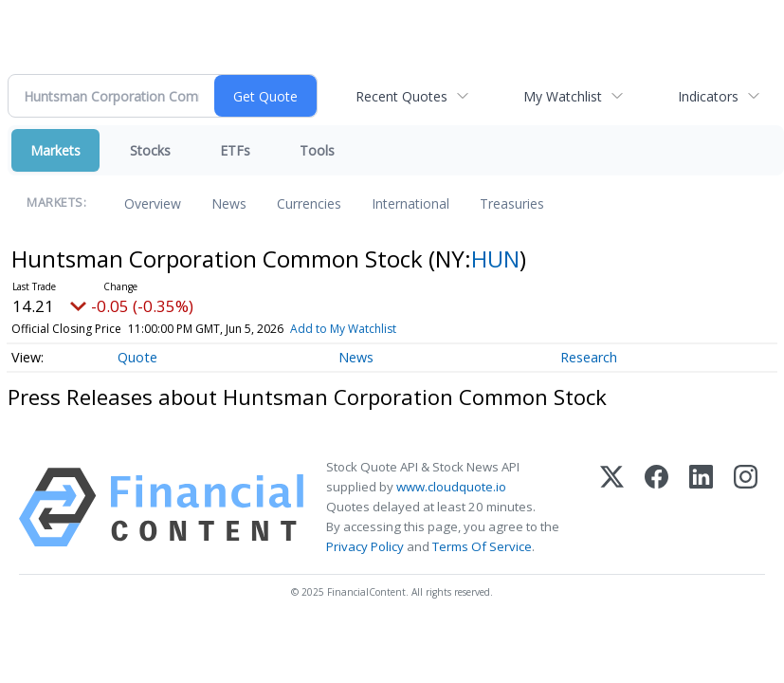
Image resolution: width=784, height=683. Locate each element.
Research (589, 357)
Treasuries (512, 203)
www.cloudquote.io (451, 487)
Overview (153, 203)
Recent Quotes (401, 96)
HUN (495, 258)
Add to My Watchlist (343, 329)
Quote (137, 357)
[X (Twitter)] (612, 508)
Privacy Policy (365, 546)
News (229, 203)
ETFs (235, 150)
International (410, 203)
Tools (317, 150)
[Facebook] (656, 508)
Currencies (309, 203)
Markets (55, 150)
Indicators (708, 96)
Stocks (150, 150)
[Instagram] (746, 508)
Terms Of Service (482, 546)
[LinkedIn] (701, 508)
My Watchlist (563, 96)
